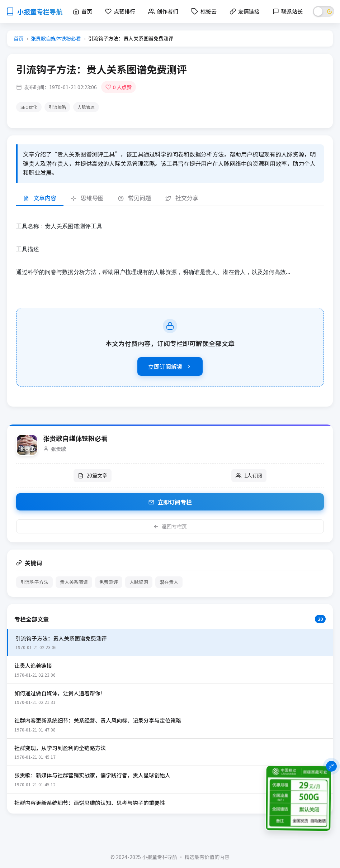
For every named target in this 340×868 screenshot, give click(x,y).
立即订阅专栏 (170, 502)
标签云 (204, 11)
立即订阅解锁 (170, 366)
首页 (19, 38)
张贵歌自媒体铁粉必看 (56, 38)
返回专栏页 (170, 526)
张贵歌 (58, 449)
